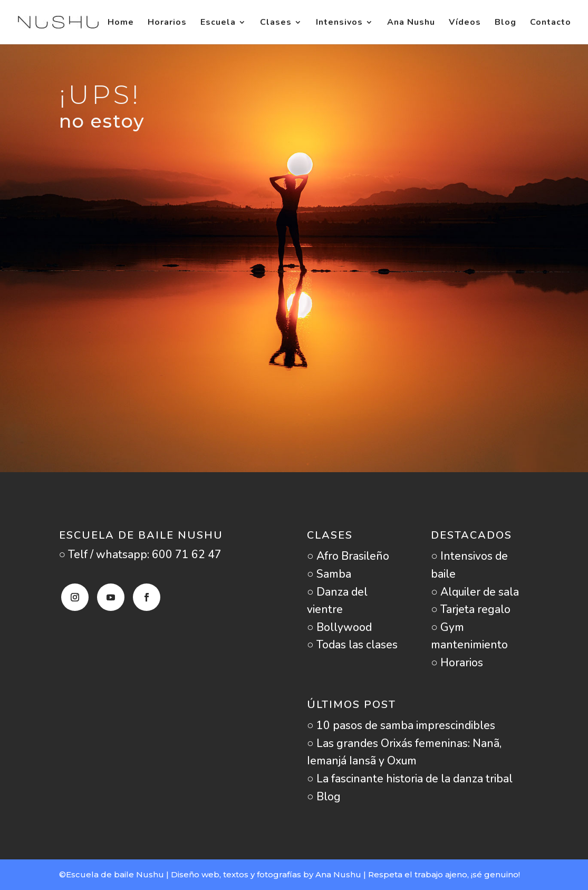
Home (121, 23)
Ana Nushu (411, 23)
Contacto (551, 23)
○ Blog (324, 797)
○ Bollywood (339, 627)
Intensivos (339, 23)
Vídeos (465, 23)
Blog (505, 23)
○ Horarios (457, 663)
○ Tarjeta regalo (471, 609)
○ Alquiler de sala (475, 592)
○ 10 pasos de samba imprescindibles (401, 725)
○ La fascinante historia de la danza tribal (410, 779)
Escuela (218, 23)
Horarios (167, 23)
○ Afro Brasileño (348, 556)
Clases (276, 23)
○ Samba (329, 574)
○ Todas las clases (352, 645)
